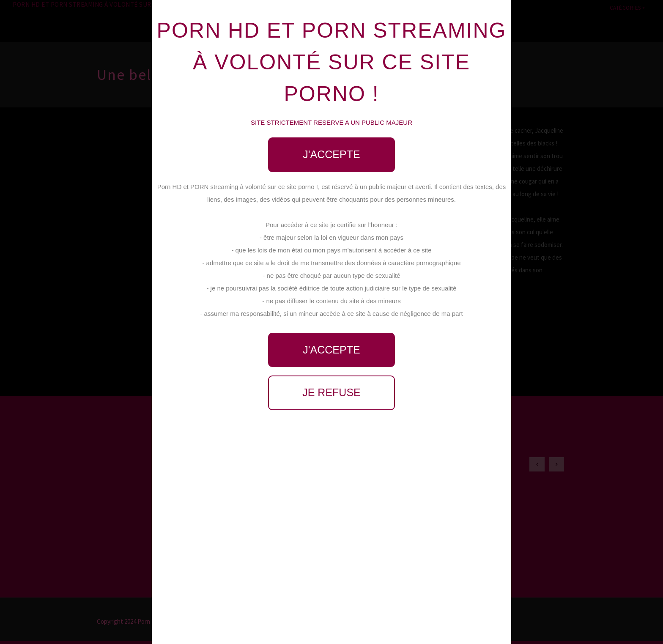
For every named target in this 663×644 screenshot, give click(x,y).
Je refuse (331, 392)
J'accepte (331, 154)
